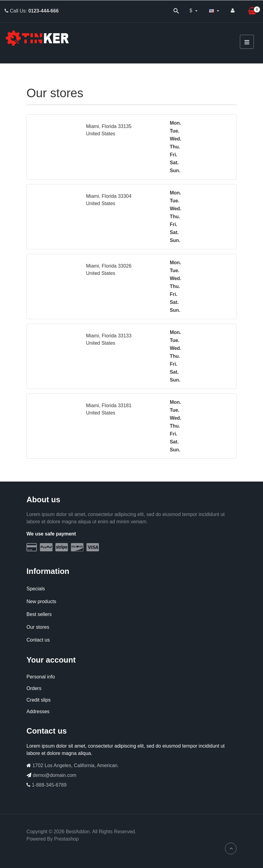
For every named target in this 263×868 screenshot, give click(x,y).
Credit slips (39, 700)
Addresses (38, 711)
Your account (51, 660)
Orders (34, 688)
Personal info (41, 677)
